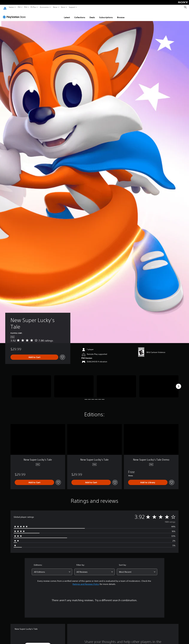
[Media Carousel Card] (31, 384)
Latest (67, 15)
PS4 (26, 7)
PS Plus (33, 7)
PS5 (19, 7)
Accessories (44, 7)
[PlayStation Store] (15, 14)
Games (11, 7)
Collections (80, 15)
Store (63, 7)
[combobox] (52, 569)
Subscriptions (106, 15)
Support (72, 7)
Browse (121, 15)
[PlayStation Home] (5, 7)
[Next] (178, 384)
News (55, 7)
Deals (92, 15)
